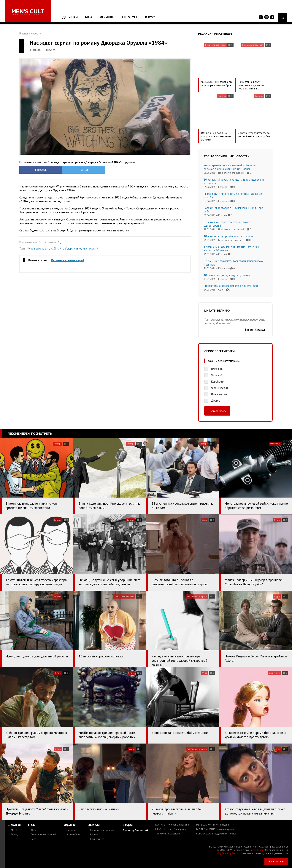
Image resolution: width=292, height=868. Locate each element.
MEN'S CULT (171, 829)
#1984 (54, 248)
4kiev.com (168, 834)
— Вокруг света (96, 839)
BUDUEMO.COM (216, 834)
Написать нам (276, 862)
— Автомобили (72, 835)
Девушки (70, 17)
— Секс (32, 839)
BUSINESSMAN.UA (215, 829)
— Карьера (93, 835)
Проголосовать (217, 411)
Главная (24, 33)
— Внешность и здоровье (101, 830)
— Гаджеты (70, 830)
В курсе (151, 17)
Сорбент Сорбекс (227, 853)
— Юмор (33, 830)
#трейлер (66, 248)
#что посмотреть (38, 248)
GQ (60, 242)
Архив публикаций (135, 830)
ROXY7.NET (172, 825)
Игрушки (107, 17)
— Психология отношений (42, 835)
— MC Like (14, 830)
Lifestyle (130, 17)
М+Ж (89, 17)
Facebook (41, 170)
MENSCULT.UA (213, 825)
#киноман (89, 248)
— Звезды (14, 835)
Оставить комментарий (68, 260)
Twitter (84, 170)
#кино (77, 248)
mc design (258, 850)
